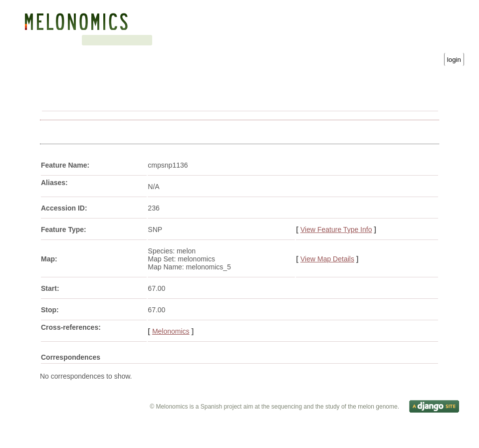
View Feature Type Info (336, 230)
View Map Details (327, 260)
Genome (48, 40)
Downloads (192, 40)
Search (154, 40)
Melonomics (171, 332)
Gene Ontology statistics (258, 40)
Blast (124, 40)
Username (263, 50)
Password (359, 50)
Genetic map (88, 40)
